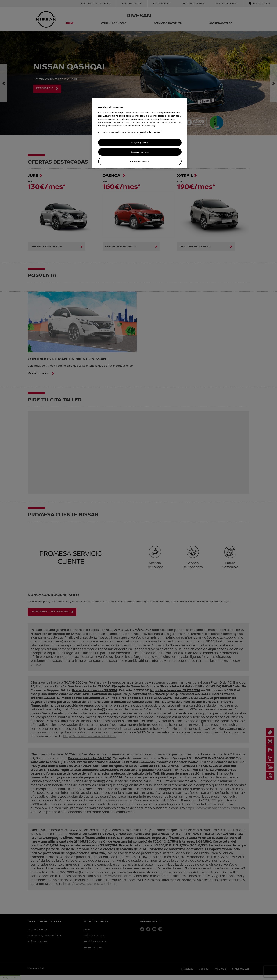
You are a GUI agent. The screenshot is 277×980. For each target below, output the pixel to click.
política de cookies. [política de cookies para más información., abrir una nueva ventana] (150, 132)
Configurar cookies (140, 161)
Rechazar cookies (140, 152)
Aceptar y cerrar (140, 142)
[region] (140, 133)
